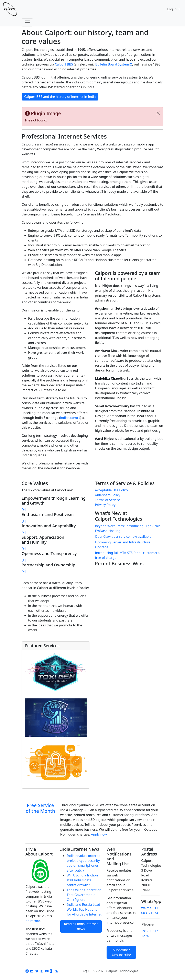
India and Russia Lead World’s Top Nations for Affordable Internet (84, 909)
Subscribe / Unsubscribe (121, 952)
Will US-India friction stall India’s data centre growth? (82, 880)
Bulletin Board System (112, 64)
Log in (172, 9)
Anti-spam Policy (108, 495)
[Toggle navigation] (27, 22)
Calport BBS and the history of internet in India (60, 97)
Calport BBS (64, 64)
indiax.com (68, 418)
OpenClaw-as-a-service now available (123, 536)
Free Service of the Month (40, 808)
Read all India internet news (81, 926)
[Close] (158, 113)
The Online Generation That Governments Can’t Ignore (84, 895)
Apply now (99, 834)
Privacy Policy (105, 505)
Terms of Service (107, 500)
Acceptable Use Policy (111, 490)
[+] (24, 510)
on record (33, 921)
